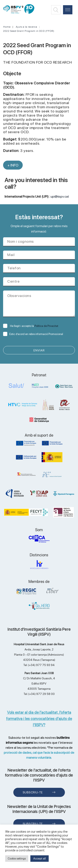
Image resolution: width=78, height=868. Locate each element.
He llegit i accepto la (31, 326)
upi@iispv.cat (60, 196)
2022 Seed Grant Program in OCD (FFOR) (29, 31)
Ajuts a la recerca (27, 27)
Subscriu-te (33, 792)
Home (7, 27)
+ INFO (13, 165)
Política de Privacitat (46, 326)
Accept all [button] (40, 858)
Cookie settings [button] (17, 859)
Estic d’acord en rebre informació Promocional (33, 334)
